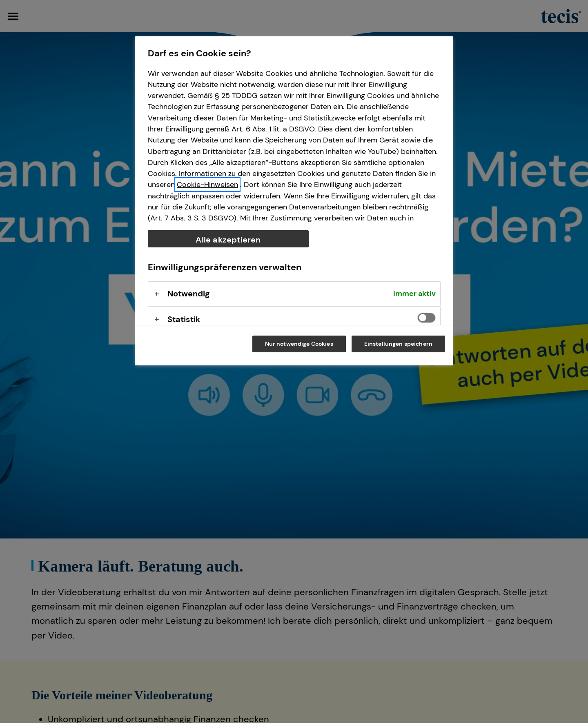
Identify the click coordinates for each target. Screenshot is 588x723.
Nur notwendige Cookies (299, 344)
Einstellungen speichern (398, 344)
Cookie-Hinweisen (207, 185)
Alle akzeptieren (228, 240)
